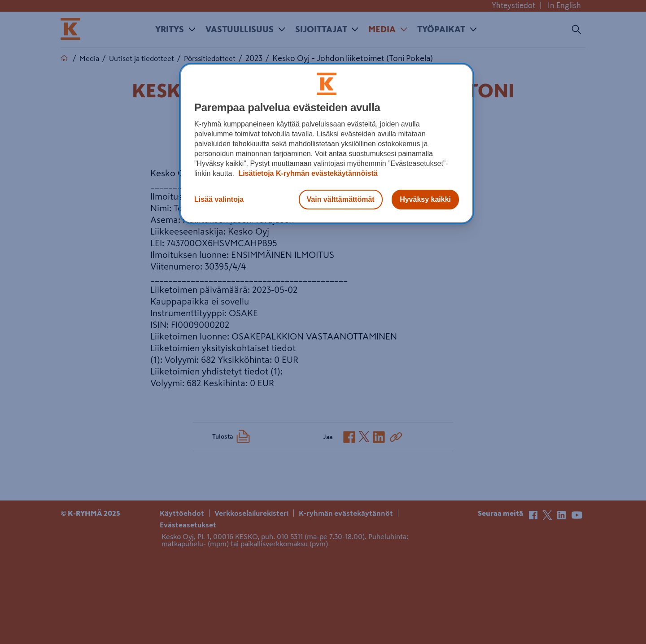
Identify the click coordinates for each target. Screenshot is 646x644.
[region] (327, 144)
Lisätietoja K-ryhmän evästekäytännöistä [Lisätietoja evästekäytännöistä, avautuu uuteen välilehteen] (307, 173)
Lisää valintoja (219, 199)
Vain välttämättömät (341, 199)
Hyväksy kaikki (425, 199)
